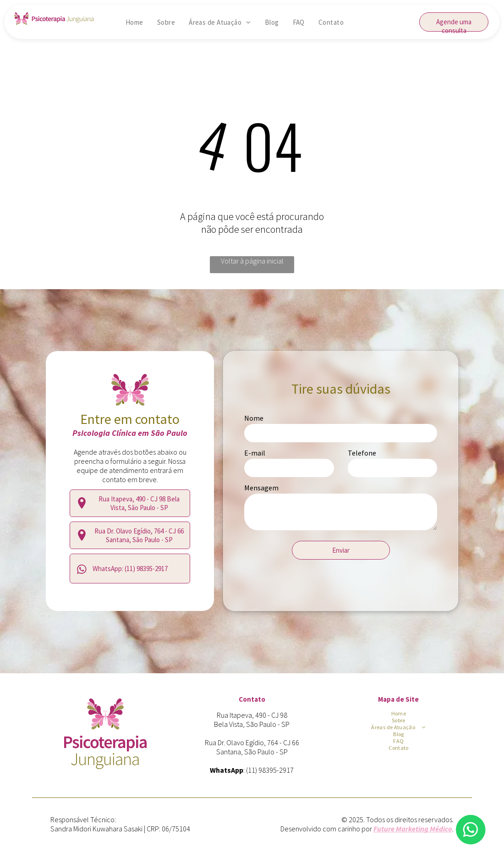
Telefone (362, 453)
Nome (254, 418)
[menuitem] (134, 22)
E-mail (255, 453)
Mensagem (261, 488)
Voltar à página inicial (252, 261)
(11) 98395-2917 (270, 770)
